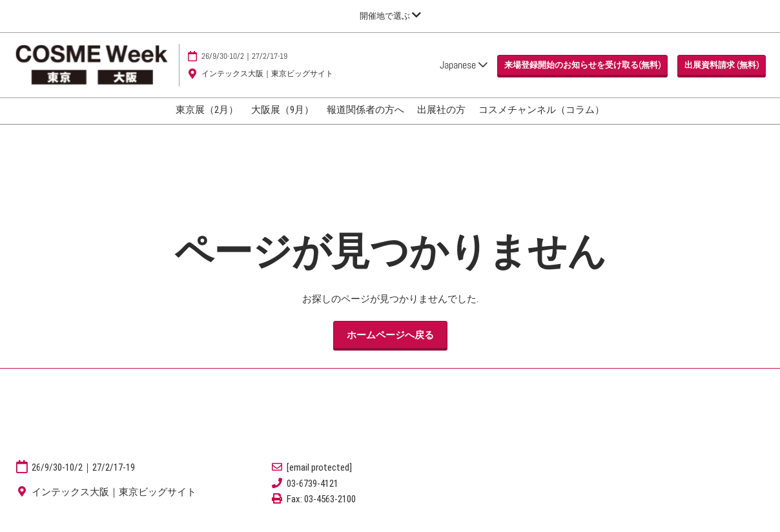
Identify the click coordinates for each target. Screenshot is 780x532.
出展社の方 (441, 110)
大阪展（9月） (282, 110)
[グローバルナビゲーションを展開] (390, 16)
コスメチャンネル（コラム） (541, 110)
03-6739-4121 (313, 484)
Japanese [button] (464, 65)
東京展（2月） (207, 110)
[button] (582, 65)
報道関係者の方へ (365, 110)
